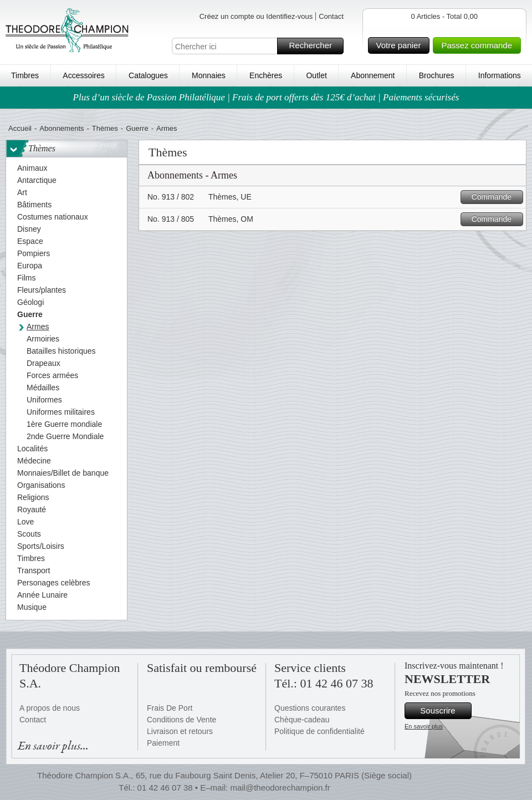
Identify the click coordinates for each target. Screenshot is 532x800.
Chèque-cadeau (302, 720)
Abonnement (373, 75)
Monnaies (209, 75)
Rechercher (314, 46)
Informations (500, 75)
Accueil (20, 128)
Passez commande (479, 45)
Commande (496, 197)
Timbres (25, 75)
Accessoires (83, 75)
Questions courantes (310, 708)
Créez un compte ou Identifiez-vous (256, 16)
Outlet (316, 75)
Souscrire (444, 711)
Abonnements (62, 128)
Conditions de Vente (181, 720)
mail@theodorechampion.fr (280, 788)
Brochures (437, 75)
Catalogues (148, 75)
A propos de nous (50, 708)
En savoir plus (424, 726)
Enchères (266, 75)
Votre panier (401, 45)
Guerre (137, 128)
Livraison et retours (180, 731)
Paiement (163, 743)
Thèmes (105, 128)
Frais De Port (170, 708)
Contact (331, 16)
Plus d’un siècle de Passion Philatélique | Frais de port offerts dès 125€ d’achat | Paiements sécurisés (266, 97)
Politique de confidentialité (319, 731)
